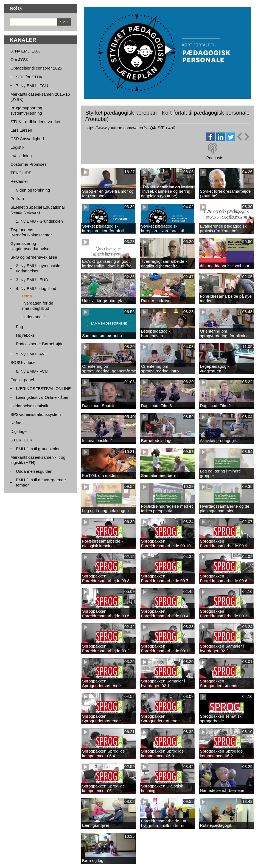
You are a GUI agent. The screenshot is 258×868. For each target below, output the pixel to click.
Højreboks (25, 335)
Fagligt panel (22, 380)
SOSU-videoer (24, 362)
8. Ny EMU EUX (25, 51)
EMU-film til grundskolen (38, 449)
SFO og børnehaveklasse (34, 257)
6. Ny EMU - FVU (32, 371)
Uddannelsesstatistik (29, 406)
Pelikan (17, 199)
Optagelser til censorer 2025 (36, 68)
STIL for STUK (29, 77)
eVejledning (21, 156)
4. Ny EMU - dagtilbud (36, 288)
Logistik (17, 147)
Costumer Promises (29, 164)
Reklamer (19, 181)
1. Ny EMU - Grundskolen (39, 221)
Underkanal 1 (34, 317)
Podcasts (215, 158)
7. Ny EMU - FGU (32, 86)
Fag (19, 327)
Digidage (19, 431)
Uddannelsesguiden (34, 471)
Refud (16, 423)
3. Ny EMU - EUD (32, 280)
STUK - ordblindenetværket (35, 122)
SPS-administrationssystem (36, 414)
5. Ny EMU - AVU (32, 354)
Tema (27, 296)
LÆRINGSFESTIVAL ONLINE (43, 389)
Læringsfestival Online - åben (43, 397)
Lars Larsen (21, 130)
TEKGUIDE (21, 173)
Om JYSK (19, 60)
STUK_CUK (21, 440)
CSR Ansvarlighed (27, 139)
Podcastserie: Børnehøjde (40, 344)
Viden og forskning (33, 190)
